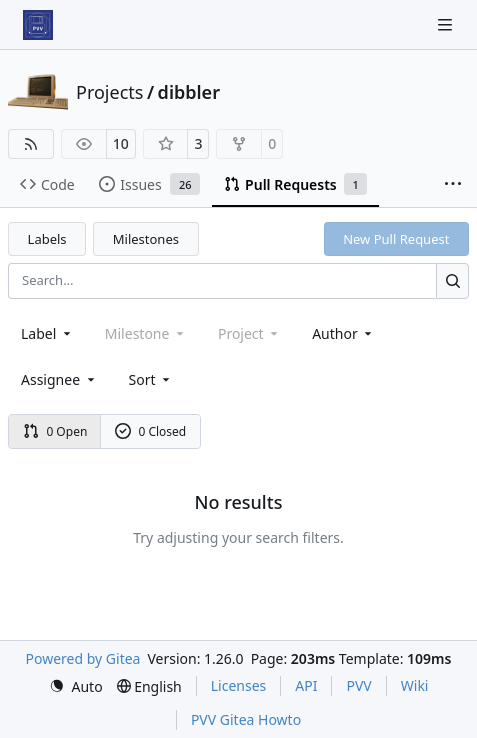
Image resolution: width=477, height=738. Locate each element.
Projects (109, 92)
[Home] (38, 25)
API (306, 685)
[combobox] (47, 333)
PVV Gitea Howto (246, 719)
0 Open (55, 431)
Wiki (415, 685)
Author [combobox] (343, 333)
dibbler (189, 92)
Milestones (146, 239)
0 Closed (151, 431)
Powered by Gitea (83, 658)
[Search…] (452, 280)
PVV (358, 685)
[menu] (151, 379)
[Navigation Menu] (447, 24)
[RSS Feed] (31, 144)
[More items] (453, 185)
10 (121, 143)
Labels (47, 239)
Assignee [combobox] (59, 379)
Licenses (239, 685)
